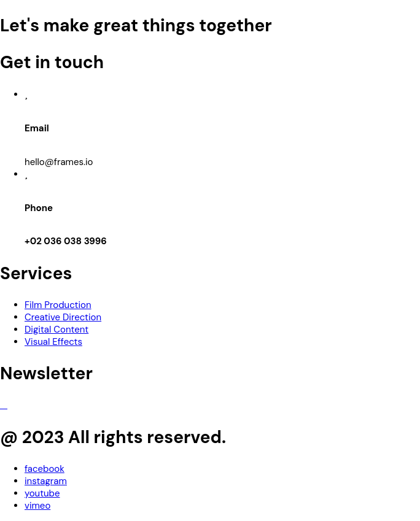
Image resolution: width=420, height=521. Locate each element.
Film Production (58, 305)
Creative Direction (63, 317)
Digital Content (56, 330)
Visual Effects (53, 342)
